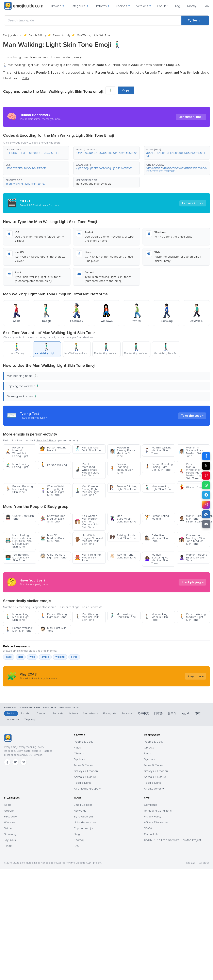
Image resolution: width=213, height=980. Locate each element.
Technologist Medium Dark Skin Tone (17, 558)
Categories (79, 6)
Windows (10, 899)
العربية (186, 790)
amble (45, 693)
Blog (177, 6)
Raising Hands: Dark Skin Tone (123, 537)
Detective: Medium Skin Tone (156, 538)
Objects (79, 830)
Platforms (102, 6)
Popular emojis (83, 905)
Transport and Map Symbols (94, 184)
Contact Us (151, 911)
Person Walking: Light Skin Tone (54, 652)
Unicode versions (85, 899)
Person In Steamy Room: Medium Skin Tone (122, 452)
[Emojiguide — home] (24, 6)
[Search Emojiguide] (93, 20)
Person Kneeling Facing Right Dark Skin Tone (159, 467)
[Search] (195, 20)
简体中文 (143, 790)
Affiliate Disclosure (156, 899)
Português (110, 790)
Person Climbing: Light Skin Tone (124, 488)
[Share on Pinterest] (206, 476)
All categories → (154, 865)
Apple (8, 882)
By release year (84, 893)
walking (60, 693)
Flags (77, 824)
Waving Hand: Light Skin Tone (123, 556)
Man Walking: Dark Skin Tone (123, 652)
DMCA (148, 905)
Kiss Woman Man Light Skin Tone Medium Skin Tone (192, 540)
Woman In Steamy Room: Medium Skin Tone (192, 452)
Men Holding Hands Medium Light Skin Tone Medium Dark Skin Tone (19, 541)
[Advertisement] (106, 600)
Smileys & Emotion (86, 848)
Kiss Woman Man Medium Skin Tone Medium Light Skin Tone (87, 522)
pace (9, 693)
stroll (74, 693)
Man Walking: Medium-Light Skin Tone (17, 653)
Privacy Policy (153, 893)
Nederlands (91, 790)
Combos (123, 6)
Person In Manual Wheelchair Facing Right (17, 452)
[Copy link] (206, 514)
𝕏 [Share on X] (206, 466)
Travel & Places (84, 842)
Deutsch (42, 790)
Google (9, 887)
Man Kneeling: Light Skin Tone (158, 488)
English (11, 790)
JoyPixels (10, 917)
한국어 (172, 790)
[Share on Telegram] (206, 495)
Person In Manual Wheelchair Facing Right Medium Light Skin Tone (191, 471)
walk (32, 693)
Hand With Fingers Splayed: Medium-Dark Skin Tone (89, 540)
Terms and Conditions (158, 887)
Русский (127, 790)
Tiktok (8, 923)
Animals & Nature (85, 854)
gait (21, 693)
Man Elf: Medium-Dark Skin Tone (52, 538)
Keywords (80, 887)
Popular (162, 6)
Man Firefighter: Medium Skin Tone (88, 558)
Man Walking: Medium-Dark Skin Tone (87, 653)
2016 (25, 78)
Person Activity (62, 35)
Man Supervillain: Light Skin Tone (123, 519)
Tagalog (30, 796)
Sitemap (191, 940)
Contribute (151, 882)
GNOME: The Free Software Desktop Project (173, 917)
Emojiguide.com (13, 35)
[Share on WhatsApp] (206, 485)
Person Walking (53, 465)
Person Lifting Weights (157, 517)
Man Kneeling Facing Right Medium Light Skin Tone (87, 491)
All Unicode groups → (87, 865)
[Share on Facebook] (206, 456)
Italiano (73, 790)
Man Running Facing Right (17, 466)
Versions (144, 6)
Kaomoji (192, 6)
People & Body (38, 35)
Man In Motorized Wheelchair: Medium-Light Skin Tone (87, 470)
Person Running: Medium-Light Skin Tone (19, 489)
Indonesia (13, 796)
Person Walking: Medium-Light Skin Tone (193, 653)
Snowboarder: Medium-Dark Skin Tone (53, 519)
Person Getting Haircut (53, 449)
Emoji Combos (83, 882)
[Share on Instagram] (206, 505)
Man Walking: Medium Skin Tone (156, 653)
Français (58, 790)
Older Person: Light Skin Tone (53, 556)
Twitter (8, 905)
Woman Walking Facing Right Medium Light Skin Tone (54, 491)
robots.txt (204, 940)
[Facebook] (7, 839)
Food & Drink (82, 860)
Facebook (11, 893)
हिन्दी (198, 790)
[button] (36, 153)
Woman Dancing (193, 487)
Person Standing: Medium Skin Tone (121, 468)
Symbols (79, 836)
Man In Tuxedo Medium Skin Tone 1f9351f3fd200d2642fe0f (194, 519)
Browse (58, 6)
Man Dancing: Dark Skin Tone (88, 449)
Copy (126, 90)
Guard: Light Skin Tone (20, 517)
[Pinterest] (23, 839)
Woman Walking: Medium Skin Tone (158, 450)
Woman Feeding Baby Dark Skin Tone (193, 558)
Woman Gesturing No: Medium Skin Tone (157, 559)
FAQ (206, 6)
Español (26, 790)
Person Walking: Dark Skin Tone (19, 666)
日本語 (158, 790)
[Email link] (206, 524)
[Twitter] (15, 839)
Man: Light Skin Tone (53, 666)
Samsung (10, 911)
